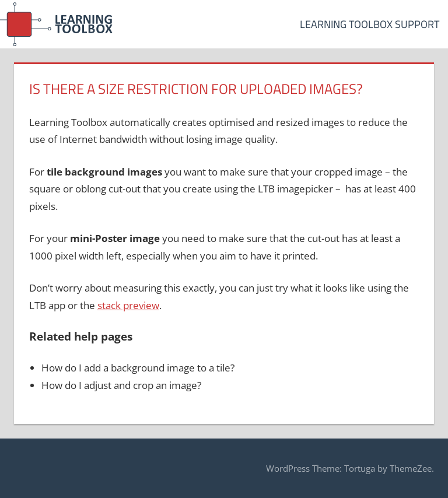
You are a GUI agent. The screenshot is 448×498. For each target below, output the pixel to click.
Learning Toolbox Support (370, 24)
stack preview (128, 305)
